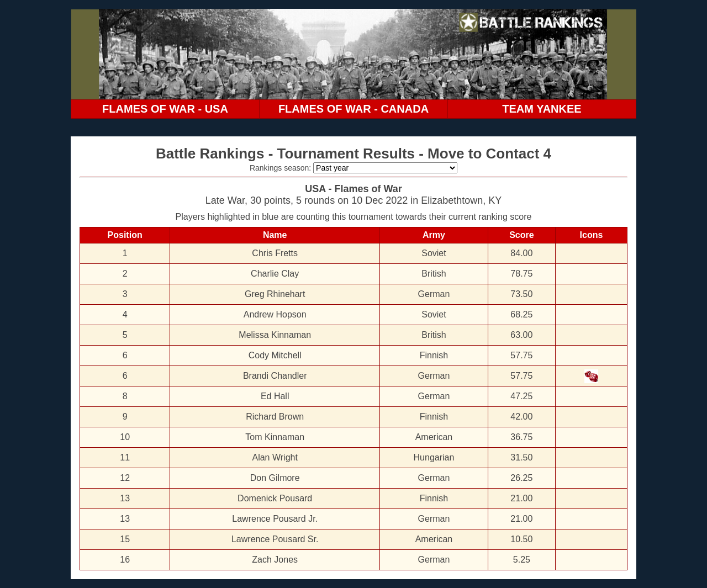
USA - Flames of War (353, 189)
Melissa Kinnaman (275, 335)
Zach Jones (275, 560)
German (434, 294)
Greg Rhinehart (275, 294)
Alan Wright (275, 457)
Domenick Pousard (275, 498)
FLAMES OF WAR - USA (165, 109)
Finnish (434, 355)
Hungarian (434, 457)
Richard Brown (275, 417)
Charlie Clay (275, 274)
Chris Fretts (275, 253)
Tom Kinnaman (275, 437)
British (434, 274)
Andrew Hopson (275, 314)
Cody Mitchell (275, 355)
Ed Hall (275, 396)
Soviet (434, 253)
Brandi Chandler (275, 376)
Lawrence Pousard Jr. (275, 519)
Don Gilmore (275, 478)
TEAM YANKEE (542, 109)
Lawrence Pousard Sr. (275, 539)
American (434, 437)
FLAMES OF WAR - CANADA (353, 109)
